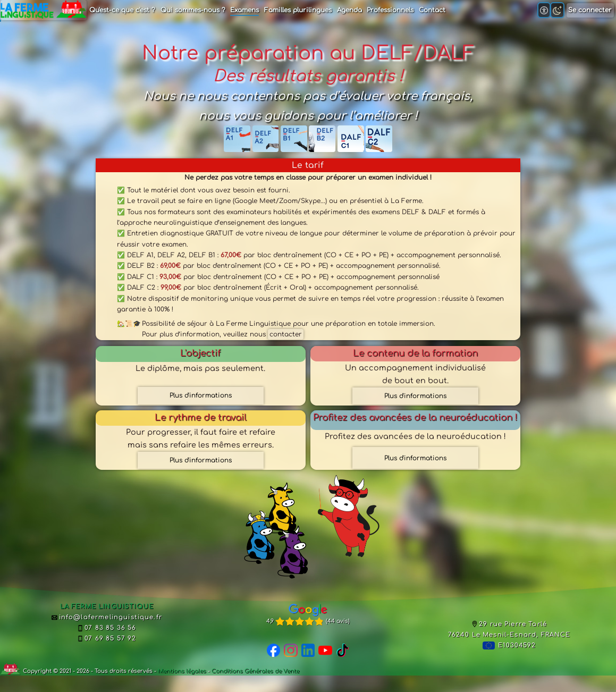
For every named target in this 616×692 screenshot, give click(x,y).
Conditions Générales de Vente (255, 671)
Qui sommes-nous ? (193, 10)
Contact (432, 10)
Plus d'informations (201, 395)
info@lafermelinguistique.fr (107, 617)
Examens (244, 10)
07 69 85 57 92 (107, 639)
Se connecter (590, 10)
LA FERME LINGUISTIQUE (107, 607)
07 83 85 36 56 (107, 628)
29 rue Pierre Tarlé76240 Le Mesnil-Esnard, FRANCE (509, 630)
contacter (286, 334)
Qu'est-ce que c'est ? (122, 10)
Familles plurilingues (298, 10)
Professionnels (390, 10)
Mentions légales (182, 671)
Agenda (349, 10)
